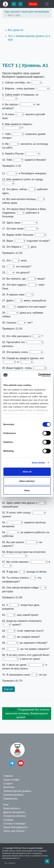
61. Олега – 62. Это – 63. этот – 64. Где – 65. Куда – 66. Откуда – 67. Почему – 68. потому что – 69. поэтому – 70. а (27, 681)
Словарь (8, 820)
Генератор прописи (15, 816)
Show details (39, 463)
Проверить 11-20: (12, 253)
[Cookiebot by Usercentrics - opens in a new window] (38, 375)
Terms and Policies (14, 831)
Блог (6, 805)
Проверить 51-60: (12, 597)
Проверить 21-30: (12, 329)
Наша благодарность (16, 827)
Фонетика (9, 787)
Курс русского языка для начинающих (27, 12)
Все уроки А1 (16, 30)
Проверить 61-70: (12, 681)
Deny (27, 490)
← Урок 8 (11, 710)
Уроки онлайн (11, 780)
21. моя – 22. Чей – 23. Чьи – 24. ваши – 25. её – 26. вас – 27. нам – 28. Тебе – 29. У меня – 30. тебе (27, 329)
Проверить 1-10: (12, 166)
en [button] (14, 4)
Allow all (27, 472)
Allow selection (27, 481)
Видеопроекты (12, 808)
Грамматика (10, 799)
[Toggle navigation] (47, 4)
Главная (8, 776)
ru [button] (20, 4)
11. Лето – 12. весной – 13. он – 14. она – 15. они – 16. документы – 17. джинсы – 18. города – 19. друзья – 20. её (27, 253)
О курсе (8, 783)
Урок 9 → (31, 717)
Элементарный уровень (17, 791)
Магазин (33, 4)
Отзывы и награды (14, 824)
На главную (10, 863)
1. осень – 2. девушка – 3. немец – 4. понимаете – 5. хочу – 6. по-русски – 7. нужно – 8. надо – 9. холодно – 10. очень (27, 166)
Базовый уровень (13, 795)
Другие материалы (14, 812)
